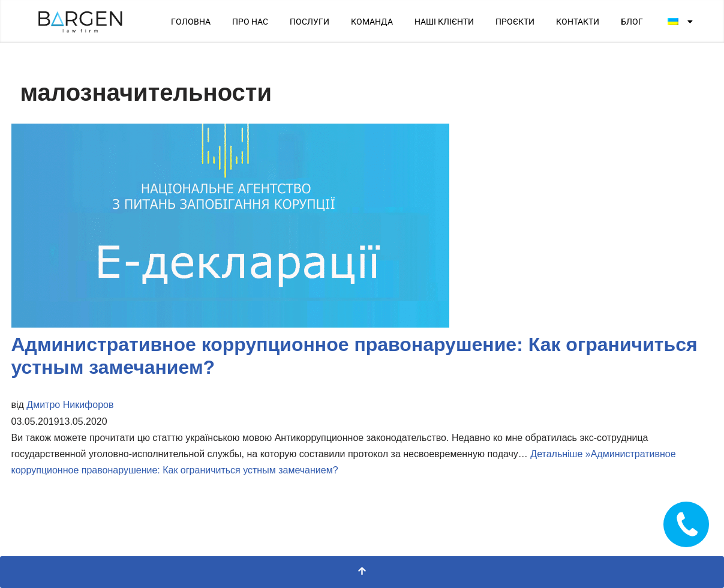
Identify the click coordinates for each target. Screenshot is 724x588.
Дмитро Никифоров (70, 405)
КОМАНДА (372, 22)
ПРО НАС (250, 22)
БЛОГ (632, 22)
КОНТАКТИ (578, 22)
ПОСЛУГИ (310, 22)
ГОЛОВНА (191, 22)
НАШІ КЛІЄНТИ (444, 22)
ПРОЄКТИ (515, 22)
